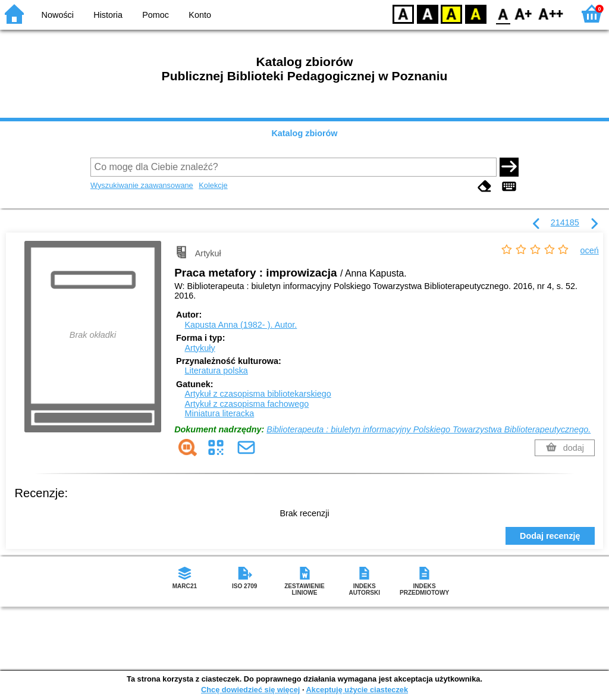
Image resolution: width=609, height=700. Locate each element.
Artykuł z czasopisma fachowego (247, 404)
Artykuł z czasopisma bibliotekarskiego (258, 394)
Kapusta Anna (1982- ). (241, 325)
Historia (108, 15)
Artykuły (200, 348)
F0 (503, 13)
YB (451, 13)
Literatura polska (216, 371)
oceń (590, 250)
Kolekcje (213, 185)
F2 (551, 13)
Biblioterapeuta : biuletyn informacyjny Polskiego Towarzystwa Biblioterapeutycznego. (429, 429)
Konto (200, 15)
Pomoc (156, 15)
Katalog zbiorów (304, 133)
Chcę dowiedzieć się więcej (250, 690)
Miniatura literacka (219, 413)
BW (428, 13)
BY (475, 13)
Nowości (58, 15)
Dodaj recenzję (550, 536)
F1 (524, 13)
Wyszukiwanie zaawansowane (142, 185)
